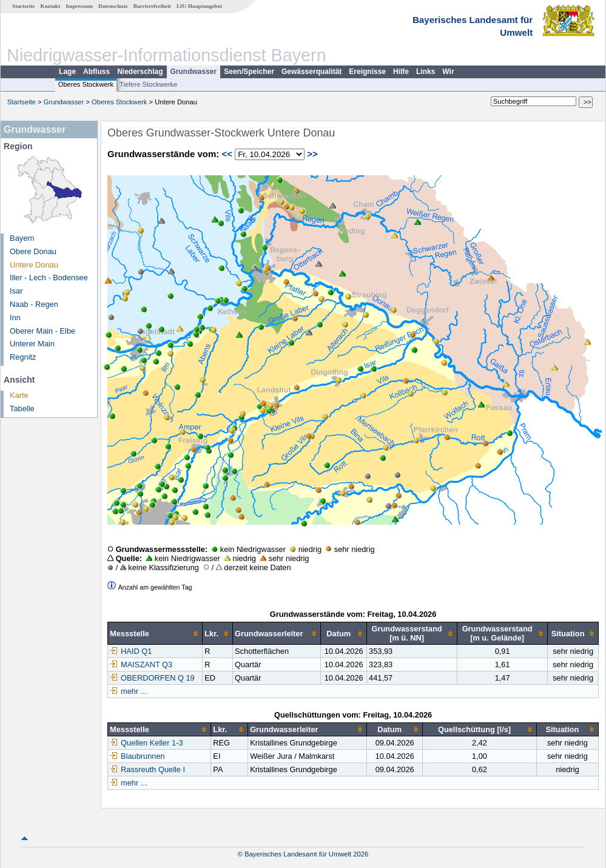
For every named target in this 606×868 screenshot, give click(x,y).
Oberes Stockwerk (86, 84)
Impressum (79, 6)
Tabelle (22, 409)
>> (312, 154)
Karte (19, 395)
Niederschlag (140, 72)
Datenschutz (113, 6)
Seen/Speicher (249, 72)
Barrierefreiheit (152, 6)
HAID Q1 (131, 651)
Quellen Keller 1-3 (146, 743)
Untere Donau (34, 265)
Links (426, 72)
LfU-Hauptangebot (199, 6)
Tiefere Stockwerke (148, 84)
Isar (16, 291)
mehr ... (134, 691)
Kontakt (51, 6)
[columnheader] (155, 634)
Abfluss (96, 72)
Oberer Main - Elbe (42, 331)
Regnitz (23, 357)
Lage (67, 72)
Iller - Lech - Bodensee (49, 278)
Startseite (23, 6)
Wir (448, 72)
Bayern (22, 238)
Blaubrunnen (137, 756)
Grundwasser (194, 72)
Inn (15, 318)
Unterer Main (32, 344)
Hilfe (401, 72)
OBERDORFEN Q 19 (152, 678)
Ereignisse (367, 72)
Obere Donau (33, 251)
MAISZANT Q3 (141, 664)
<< (227, 154)
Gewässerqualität (311, 72)
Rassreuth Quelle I (147, 769)
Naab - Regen (34, 304)
